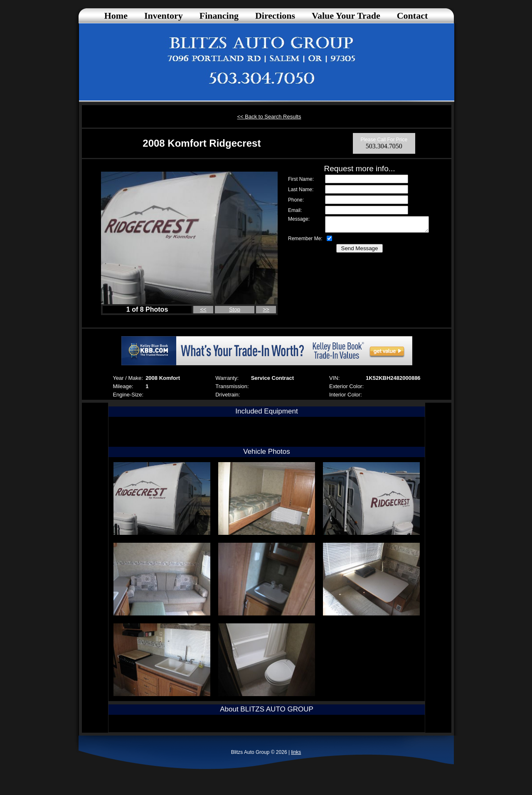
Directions (275, 16)
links (296, 752)
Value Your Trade (346, 16)
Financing (219, 16)
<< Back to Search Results (269, 117)
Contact (413, 16)
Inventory (164, 16)
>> (266, 309)
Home (116, 16)
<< (203, 309)
